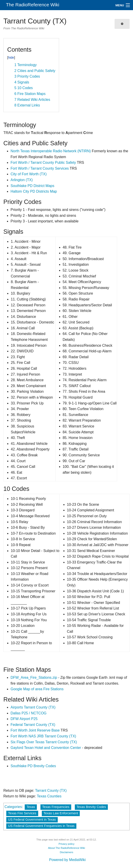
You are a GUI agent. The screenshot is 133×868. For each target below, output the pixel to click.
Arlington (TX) (22, 180)
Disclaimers (66, 852)
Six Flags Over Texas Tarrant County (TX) (44, 742)
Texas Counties (49, 796)
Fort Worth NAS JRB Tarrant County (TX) (43, 736)
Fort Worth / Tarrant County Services (40, 168)
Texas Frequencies (56, 807)
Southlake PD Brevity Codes (33, 766)
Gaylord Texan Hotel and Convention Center (46, 748)
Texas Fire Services (22, 813)
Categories (13, 807)
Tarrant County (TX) (51, 791)
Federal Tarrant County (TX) (33, 725)
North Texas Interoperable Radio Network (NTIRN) (51, 151)
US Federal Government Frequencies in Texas (41, 826)
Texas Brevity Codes (91, 807)
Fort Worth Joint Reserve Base (35, 730)
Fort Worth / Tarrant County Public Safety (43, 163)
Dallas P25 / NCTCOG (29, 713)
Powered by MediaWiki (68, 860)
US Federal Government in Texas (32, 820)
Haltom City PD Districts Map (34, 191)
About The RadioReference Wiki (67, 848)
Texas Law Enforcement (61, 813)
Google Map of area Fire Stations (37, 689)
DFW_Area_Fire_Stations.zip (34, 678)
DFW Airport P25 (24, 719)
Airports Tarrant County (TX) (33, 707)
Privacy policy (67, 844)
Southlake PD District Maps (32, 186)
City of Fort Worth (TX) (29, 174)
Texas (31, 807)
